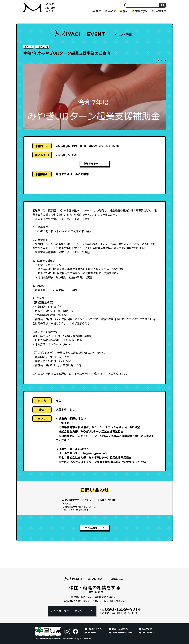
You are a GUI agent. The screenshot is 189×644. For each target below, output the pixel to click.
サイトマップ (148, 632)
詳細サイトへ (91, 164)
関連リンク (147, 629)
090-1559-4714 (120, 609)
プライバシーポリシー (122, 632)
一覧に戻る (91, 528)
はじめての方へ (95, 629)
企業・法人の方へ (120, 629)
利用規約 (92, 632)
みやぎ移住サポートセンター (68, 611)
